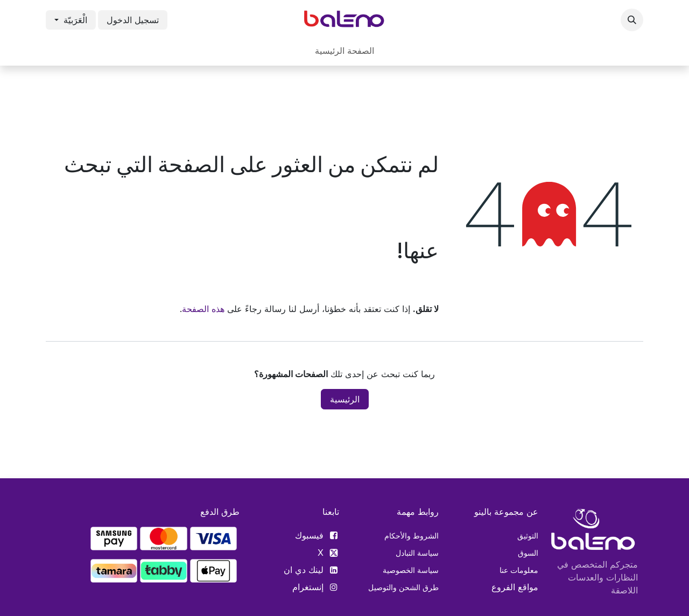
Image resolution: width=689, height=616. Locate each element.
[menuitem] (344, 51)
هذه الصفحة (203, 309)
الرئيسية (345, 399)
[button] (632, 20)
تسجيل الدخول (133, 20)
